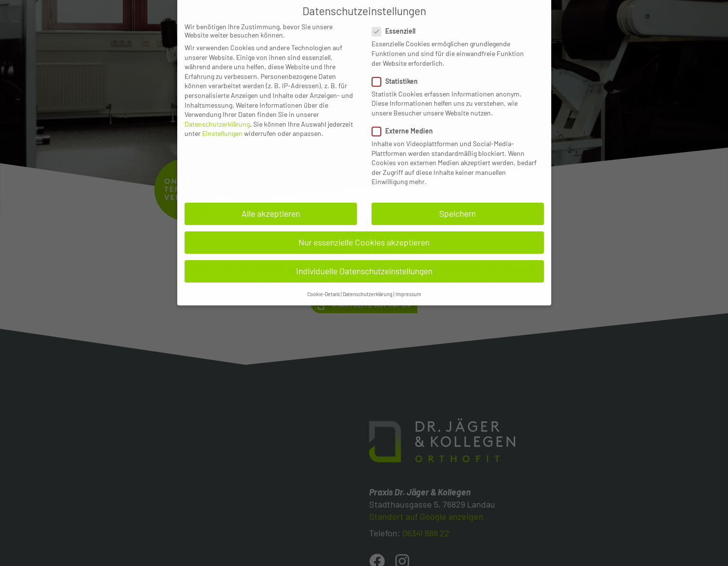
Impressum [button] (408, 280)
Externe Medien (405, 117)
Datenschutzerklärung (217, 110)
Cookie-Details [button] (324, 280)
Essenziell (397, 17)
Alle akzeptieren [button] (271, 200)
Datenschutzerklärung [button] (368, 280)
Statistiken (398, 67)
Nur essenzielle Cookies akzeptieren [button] (364, 228)
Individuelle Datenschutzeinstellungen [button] (364, 257)
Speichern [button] (457, 200)
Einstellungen (222, 120)
